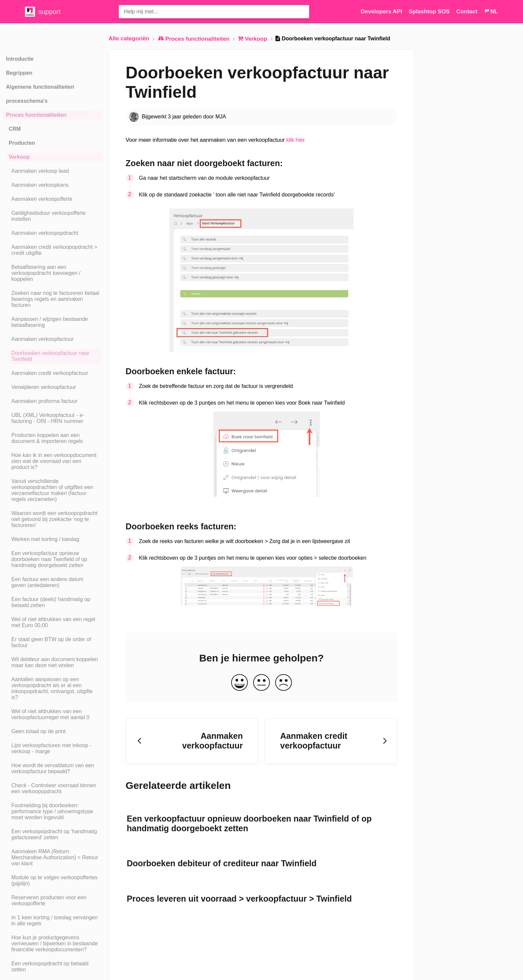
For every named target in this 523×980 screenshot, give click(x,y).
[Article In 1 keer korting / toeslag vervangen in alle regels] (53, 921)
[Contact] (468, 12)
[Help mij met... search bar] (214, 12)
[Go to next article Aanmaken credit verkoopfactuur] (331, 741)
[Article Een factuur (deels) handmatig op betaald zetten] (53, 602)
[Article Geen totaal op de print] (53, 731)
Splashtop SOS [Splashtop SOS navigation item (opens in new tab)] (430, 12)
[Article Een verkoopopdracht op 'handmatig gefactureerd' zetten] (53, 835)
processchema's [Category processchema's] (27, 101)
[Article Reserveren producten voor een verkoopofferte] (53, 901)
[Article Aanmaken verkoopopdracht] (53, 233)
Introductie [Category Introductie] (20, 59)
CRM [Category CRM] (15, 129)
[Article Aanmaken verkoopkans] (53, 185)
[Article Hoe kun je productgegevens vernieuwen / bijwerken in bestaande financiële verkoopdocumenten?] (53, 944)
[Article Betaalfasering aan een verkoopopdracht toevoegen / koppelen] (53, 273)
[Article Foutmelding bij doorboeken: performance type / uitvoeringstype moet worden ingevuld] (53, 812)
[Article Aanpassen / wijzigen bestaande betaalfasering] (53, 322)
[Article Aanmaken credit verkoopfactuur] (53, 373)
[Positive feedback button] (239, 683)
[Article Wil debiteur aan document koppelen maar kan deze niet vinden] (53, 662)
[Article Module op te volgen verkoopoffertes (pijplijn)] (53, 881)
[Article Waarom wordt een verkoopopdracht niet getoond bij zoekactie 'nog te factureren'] (53, 519)
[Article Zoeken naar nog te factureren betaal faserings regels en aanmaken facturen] (53, 299)
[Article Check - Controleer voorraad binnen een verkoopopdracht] (53, 789)
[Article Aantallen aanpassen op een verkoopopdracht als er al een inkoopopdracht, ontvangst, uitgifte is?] (53, 688)
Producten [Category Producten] (22, 143)
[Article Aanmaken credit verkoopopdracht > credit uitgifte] (53, 250)
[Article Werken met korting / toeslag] (53, 539)
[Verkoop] (253, 39)
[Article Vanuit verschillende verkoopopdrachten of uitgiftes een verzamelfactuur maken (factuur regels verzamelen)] (53, 490)
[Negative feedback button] (284, 683)
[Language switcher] (491, 12)
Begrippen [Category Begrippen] (19, 73)
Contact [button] (467, 12)
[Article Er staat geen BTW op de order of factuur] (53, 642)
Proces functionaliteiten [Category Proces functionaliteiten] (36, 115)
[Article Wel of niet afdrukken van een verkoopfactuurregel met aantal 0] (53, 714)
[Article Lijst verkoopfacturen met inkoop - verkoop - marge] (53, 749)
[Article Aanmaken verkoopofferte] (53, 199)
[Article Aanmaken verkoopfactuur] (53, 339)
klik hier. (296, 140)
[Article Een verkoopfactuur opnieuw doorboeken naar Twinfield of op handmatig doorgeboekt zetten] (53, 559)
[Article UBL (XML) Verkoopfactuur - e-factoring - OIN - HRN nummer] (53, 418)
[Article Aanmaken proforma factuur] (53, 401)
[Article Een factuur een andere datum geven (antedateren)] (53, 582)
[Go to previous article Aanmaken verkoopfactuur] (192, 741)
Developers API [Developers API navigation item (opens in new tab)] (382, 12)
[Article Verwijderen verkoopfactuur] (53, 387)
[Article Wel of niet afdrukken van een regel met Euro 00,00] (53, 622)
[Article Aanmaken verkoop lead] (53, 171)
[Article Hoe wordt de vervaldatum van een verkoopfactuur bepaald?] (53, 769)
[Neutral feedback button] (261, 683)
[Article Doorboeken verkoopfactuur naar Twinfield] (53, 356)
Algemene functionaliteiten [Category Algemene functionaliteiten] (40, 87)
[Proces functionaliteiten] (194, 39)
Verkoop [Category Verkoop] (19, 157)
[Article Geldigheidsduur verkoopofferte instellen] (53, 216)
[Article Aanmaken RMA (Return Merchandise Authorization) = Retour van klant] (53, 858)
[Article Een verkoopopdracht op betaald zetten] (53, 967)
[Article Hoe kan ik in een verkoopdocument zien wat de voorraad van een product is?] (53, 461)
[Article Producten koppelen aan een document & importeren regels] (53, 438)
